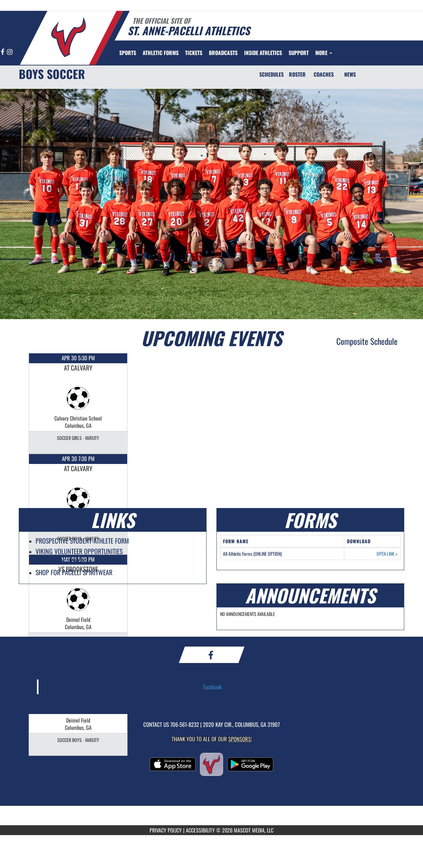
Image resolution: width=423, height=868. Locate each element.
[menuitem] (161, 53)
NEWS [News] (350, 74)
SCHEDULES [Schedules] (271, 74)
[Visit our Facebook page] (3, 52)
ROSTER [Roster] (297, 74)
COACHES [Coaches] (324, 74)
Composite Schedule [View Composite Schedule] (367, 341)
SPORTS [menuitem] (128, 53)
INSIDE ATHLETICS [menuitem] (263, 53)
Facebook (212, 687)
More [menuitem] (324, 53)
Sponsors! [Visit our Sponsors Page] (240, 739)
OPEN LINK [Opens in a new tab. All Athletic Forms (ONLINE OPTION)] (387, 554)
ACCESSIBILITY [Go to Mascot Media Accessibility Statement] (200, 830)
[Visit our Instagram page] (10, 52)
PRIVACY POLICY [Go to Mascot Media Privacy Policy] (166, 830)
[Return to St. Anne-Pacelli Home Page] (68, 37)
